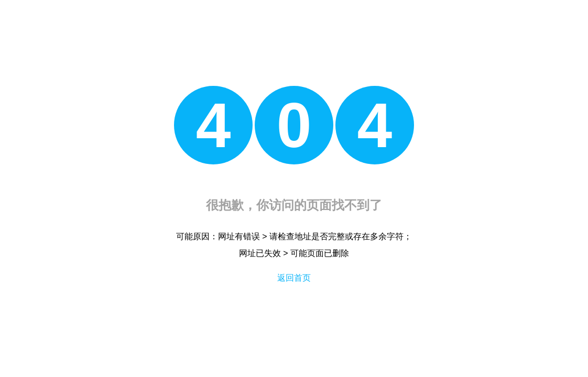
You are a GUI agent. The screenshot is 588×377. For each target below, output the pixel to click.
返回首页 (294, 278)
